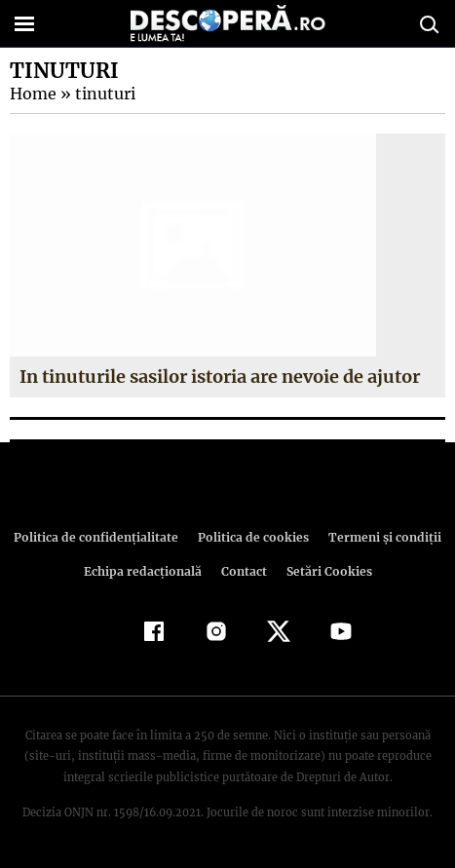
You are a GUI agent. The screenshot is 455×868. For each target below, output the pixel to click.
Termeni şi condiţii (379, 537)
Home (32, 94)
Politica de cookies (252, 537)
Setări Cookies (327, 571)
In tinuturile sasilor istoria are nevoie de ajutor (220, 377)
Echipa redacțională (145, 571)
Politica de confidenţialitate (101, 537)
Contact (245, 571)
